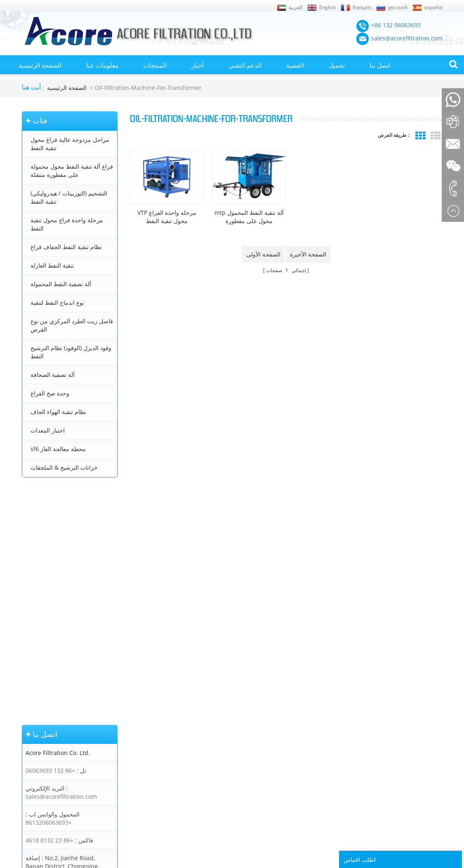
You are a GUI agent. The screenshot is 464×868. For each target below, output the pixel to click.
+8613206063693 (49, 587)
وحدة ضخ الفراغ (50, 393)
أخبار (198, 65)
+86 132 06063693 (50, 535)
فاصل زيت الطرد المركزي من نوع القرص (72, 325)
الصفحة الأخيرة (308, 253)
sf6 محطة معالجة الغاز (58, 449)
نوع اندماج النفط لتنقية (57, 302)
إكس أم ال (34, 741)
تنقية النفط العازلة (52, 265)
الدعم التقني (245, 65)
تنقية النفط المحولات (222, 694)
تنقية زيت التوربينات (221, 753)
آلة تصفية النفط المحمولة (61, 284)
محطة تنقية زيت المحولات (228, 718)
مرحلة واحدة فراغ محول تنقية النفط (67, 224)
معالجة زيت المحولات (223, 729)
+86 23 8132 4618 (49, 605)
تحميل (337, 65)
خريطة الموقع (38, 729)
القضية (295, 65)
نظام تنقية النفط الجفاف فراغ (66, 247)
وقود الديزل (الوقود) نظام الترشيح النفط (71, 352)
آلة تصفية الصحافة (53, 375)
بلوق (27, 694)
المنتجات (155, 65)
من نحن (31, 753)
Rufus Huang (413, 812)
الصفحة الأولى (263, 253)
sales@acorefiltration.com (61, 561)
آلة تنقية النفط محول (222, 706)
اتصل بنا (380, 65)
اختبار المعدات (48, 430)
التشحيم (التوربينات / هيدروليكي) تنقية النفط (69, 197)
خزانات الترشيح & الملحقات (64, 467)
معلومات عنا (102, 65)
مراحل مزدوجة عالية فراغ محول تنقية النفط (70, 144)
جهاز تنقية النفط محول (224, 741)
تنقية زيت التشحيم (219, 765)
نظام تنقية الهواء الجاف (58, 412)
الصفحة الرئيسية (40, 65)
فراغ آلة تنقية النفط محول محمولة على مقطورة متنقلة (72, 171)
